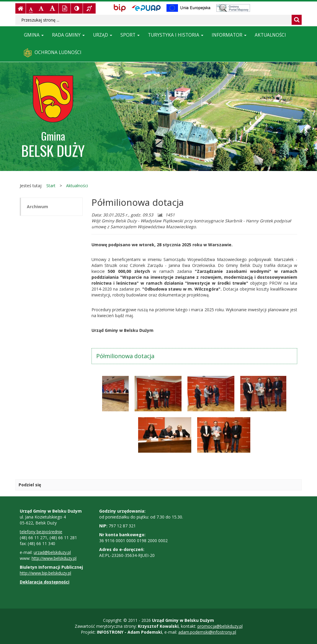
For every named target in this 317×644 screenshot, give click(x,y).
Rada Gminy (68, 35)
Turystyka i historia (176, 35)
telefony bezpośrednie (41, 532)
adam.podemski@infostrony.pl (207, 632)
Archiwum (37, 207)
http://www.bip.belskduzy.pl (45, 573)
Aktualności (270, 35)
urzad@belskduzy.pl (52, 552)
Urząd (103, 35)
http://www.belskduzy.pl (54, 558)
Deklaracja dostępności (45, 582)
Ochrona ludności (53, 53)
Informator (229, 35)
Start (51, 186)
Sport (130, 35)
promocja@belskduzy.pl (220, 626)
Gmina (34, 35)
